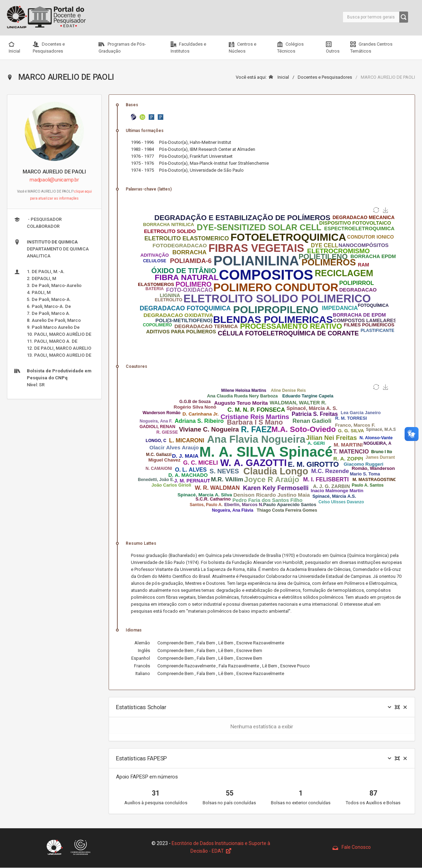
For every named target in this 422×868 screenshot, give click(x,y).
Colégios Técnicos (290, 48)
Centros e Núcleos (243, 48)
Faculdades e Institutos (188, 48)
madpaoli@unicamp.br (54, 180)
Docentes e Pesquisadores (49, 48)
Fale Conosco (352, 847)
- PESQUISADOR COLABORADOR (38, 223)
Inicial (14, 48)
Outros (333, 48)
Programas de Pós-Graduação (122, 48)
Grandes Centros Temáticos (371, 48)
